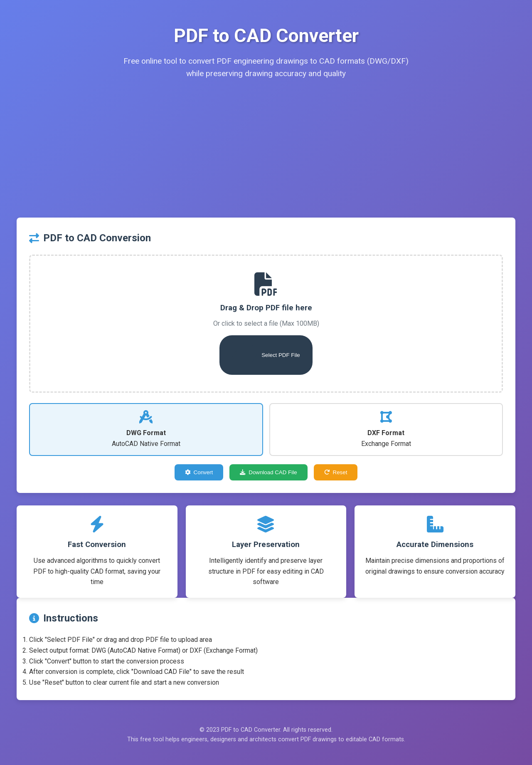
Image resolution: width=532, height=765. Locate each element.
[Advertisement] (266, 155)
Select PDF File (266, 352)
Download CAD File (268, 472)
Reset (336, 472)
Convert (199, 472)
